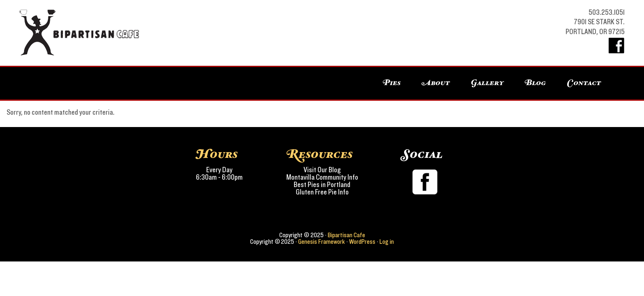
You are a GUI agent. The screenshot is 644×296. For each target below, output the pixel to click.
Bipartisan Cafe (67, 33)
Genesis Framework (322, 242)
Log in (387, 242)
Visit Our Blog (322, 170)
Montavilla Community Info (322, 178)
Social (423, 155)
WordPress (362, 242)
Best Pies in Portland (322, 185)
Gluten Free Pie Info (322, 192)
